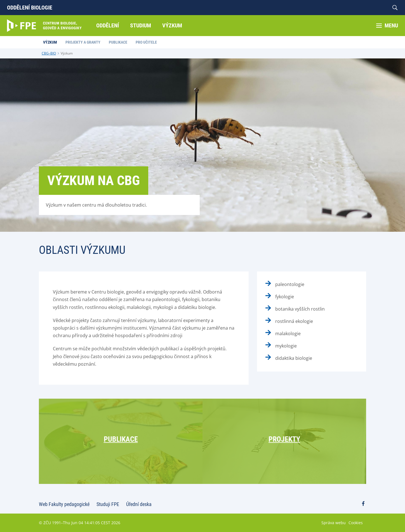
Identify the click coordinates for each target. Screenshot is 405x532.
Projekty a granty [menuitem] (83, 42)
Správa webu (334, 523)
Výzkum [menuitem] (172, 25)
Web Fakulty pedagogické (64, 504)
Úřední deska (139, 504)
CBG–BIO (49, 53)
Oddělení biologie (30, 8)
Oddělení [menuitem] (108, 25)
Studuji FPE (108, 504)
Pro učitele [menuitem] (146, 42)
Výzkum (67, 53)
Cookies (356, 523)
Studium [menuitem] (141, 25)
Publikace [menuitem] (118, 42)
